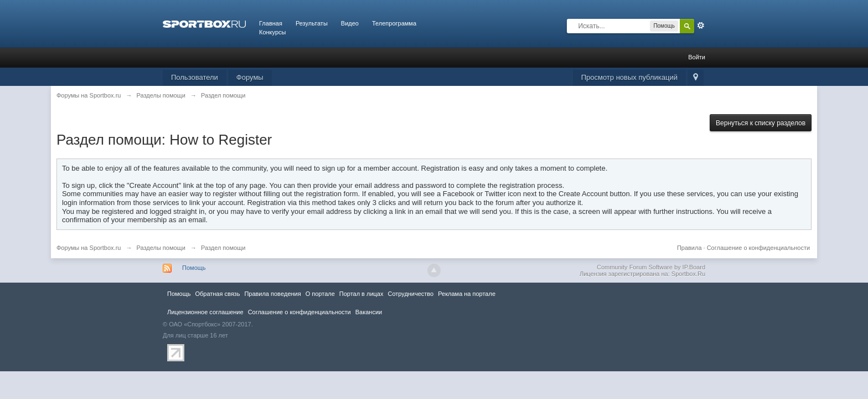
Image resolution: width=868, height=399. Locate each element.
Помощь (194, 268)
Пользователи (195, 77)
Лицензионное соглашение (205, 312)
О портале (320, 294)
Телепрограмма (394, 23)
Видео (350, 23)
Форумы (250, 77)
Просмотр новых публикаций (629, 77)
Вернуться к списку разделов (761, 123)
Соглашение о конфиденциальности (758, 248)
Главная (271, 23)
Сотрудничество (410, 294)
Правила (689, 248)
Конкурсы (272, 32)
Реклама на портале (467, 294)
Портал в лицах (361, 294)
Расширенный (701, 25)
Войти (697, 57)
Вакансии (369, 312)
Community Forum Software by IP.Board (651, 267)
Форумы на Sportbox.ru (89, 248)
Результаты (312, 23)
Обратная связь (217, 294)
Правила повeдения (272, 294)
